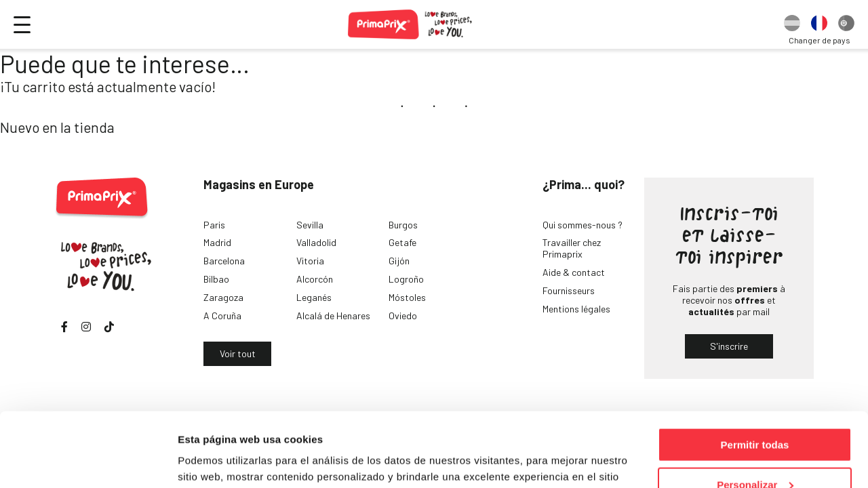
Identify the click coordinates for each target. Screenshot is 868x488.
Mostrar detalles (217, 461)
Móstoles (407, 297)
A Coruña (222, 316)
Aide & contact (574, 272)
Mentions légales (576, 309)
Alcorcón (315, 279)
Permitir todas (755, 375)
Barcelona (224, 261)
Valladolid (316, 242)
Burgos (403, 225)
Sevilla (310, 225)
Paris (214, 225)
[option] (792, 24)
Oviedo (403, 316)
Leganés (314, 297)
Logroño (406, 279)
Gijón (399, 261)
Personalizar (755, 415)
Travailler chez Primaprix (572, 248)
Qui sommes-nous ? (583, 225)
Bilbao (216, 279)
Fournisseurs (569, 290)
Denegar (755, 454)
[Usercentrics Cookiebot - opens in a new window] (88, 462)
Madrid (217, 242)
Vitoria (310, 261)
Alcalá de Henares (333, 316)
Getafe (402, 242)
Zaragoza (223, 297)
